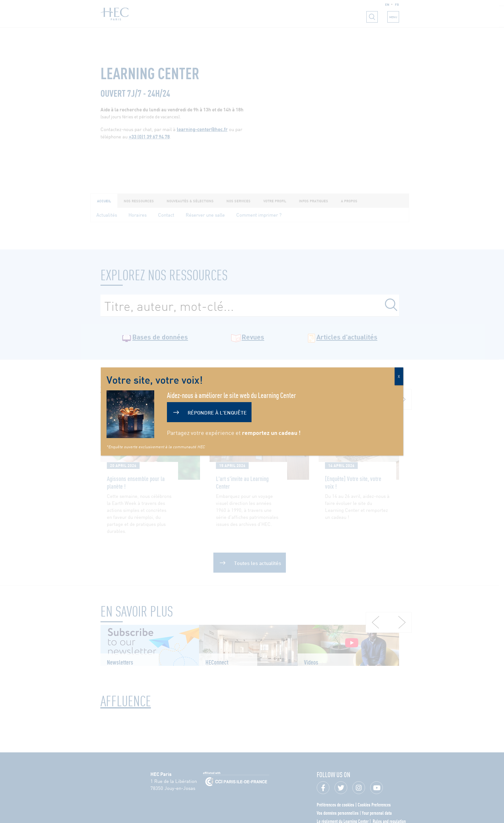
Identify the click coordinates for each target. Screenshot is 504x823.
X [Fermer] (399, 376)
